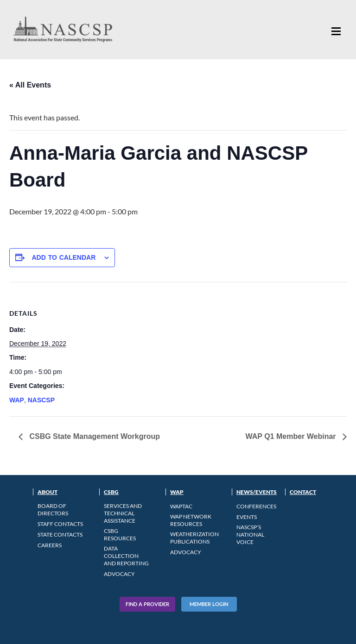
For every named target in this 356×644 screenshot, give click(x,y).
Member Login (209, 604)
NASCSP (41, 400)
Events (247, 517)
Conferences (256, 506)
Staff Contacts (60, 524)
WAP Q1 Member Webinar (292, 436)
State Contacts (60, 535)
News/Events (257, 492)
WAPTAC (181, 506)
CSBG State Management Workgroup (94, 436)
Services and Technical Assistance (123, 513)
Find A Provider (147, 604)
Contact (303, 492)
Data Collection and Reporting (126, 556)
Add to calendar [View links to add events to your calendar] (64, 257)
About (48, 492)
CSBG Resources (120, 535)
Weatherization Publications (194, 538)
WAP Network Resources (191, 520)
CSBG (111, 492)
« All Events (30, 85)
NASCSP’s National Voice (250, 535)
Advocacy (119, 574)
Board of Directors (53, 510)
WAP (17, 400)
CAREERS (50, 545)
